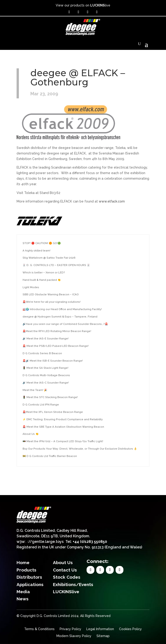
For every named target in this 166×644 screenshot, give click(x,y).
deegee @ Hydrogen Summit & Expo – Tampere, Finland (60, 317)
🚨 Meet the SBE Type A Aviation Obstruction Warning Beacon (63, 427)
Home (23, 562)
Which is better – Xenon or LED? (44, 272)
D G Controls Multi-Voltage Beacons (46, 375)
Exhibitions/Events (73, 584)
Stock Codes (67, 577)
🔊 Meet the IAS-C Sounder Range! (46, 383)
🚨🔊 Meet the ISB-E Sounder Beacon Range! (53, 361)
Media (23, 592)
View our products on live (83, 5)
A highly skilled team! (36, 251)
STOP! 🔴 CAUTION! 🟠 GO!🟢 (42, 243)
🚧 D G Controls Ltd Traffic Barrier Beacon (50, 456)
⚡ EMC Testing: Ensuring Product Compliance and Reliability (63, 419)
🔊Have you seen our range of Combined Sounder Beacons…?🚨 (65, 324)
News (23, 599)
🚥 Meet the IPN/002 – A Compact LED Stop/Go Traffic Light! (63, 441)
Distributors (29, 577)
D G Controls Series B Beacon (42, 353)
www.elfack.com (112, 201)
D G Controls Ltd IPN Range (41, 405)
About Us (63, 562)
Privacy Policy (70, 629)
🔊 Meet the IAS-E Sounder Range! (46, 339)
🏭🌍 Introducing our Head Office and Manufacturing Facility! (62, 309)
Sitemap (103, 636)
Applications (30, 584)
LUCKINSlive (66, 592)
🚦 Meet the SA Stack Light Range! (45, 368)
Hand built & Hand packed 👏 (42, 280)
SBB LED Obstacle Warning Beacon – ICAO (51, 294)
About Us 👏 (31, 434)
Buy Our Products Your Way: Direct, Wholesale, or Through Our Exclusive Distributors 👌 (80, 449)
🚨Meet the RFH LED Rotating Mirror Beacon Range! (57, 331)
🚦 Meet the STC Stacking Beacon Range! (50, 397)
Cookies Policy (130, 629)
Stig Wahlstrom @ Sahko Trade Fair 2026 (49, 258)
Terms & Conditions (39, 629)
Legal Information (100, 629)
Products (26, 570)
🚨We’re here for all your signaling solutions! (52, 302)
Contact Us (65, 570)
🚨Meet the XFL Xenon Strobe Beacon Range (53, 412)
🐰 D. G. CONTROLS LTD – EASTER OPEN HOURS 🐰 (56, 265)
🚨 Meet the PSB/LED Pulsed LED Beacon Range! (56, 346)
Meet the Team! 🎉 (35, 390)
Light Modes (31, 287)
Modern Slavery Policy (74, 636)
